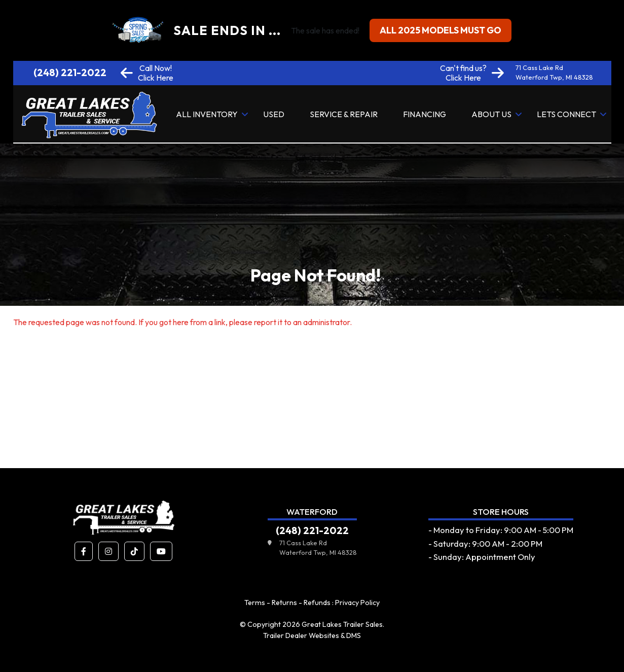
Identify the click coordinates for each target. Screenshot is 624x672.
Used (274, 114)
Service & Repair (344, 114)
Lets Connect (566, 114)
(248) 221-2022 (70, 73)
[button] (84, 551)
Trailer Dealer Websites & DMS (312, 635)
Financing (425, 114)
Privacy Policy (357, 603)
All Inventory (207, 114)
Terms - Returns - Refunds (287, 603)
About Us (491, 114)
